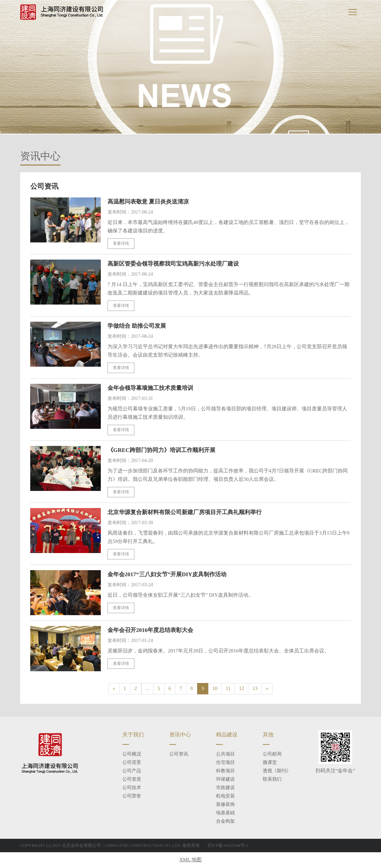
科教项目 (225, 771)
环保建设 (225, 780)
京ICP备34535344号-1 (228, 846)
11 (228, 689)
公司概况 (132, 755)
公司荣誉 (132, 797)
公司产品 (132, 771)
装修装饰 (225, 805)
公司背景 (132, 763)
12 (241, 689)
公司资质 (132, 780)
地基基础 (225, 813)
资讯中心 (180, 735)
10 (215, 689)
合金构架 (225, 822)
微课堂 (270, 763)
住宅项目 (225, 763)
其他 (268, 735)
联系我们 (272, 780)
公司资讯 (179, 755)
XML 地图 (191, 860)
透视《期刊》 (277, 771)
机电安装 (225, 797)
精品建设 (227, 735)
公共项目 (225, 755)
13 (255, 689)
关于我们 (133, 735)
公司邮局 (272, 755)
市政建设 (225, 788)
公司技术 (132, 788)
